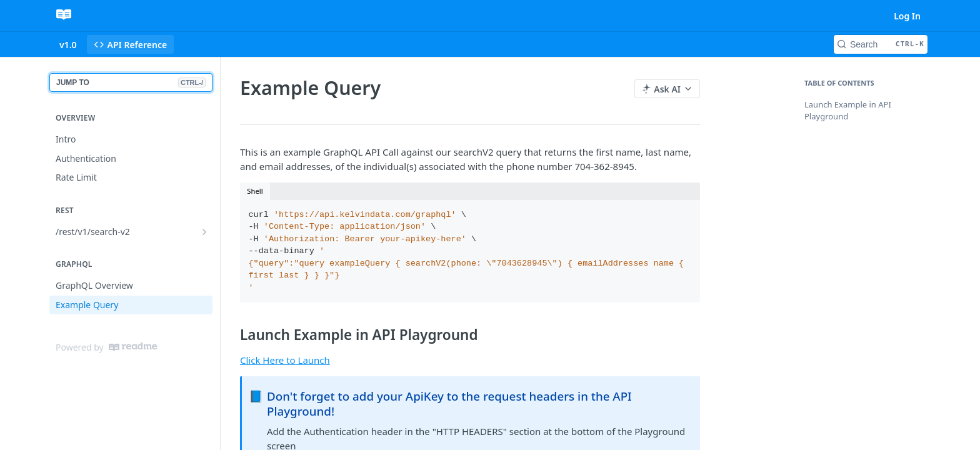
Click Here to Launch (285, 360)
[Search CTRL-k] (881, 44)
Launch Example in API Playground (848, 111)
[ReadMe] (133, 347)
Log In (907, 16)
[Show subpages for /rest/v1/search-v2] (204, 232)
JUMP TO (131, 82)
